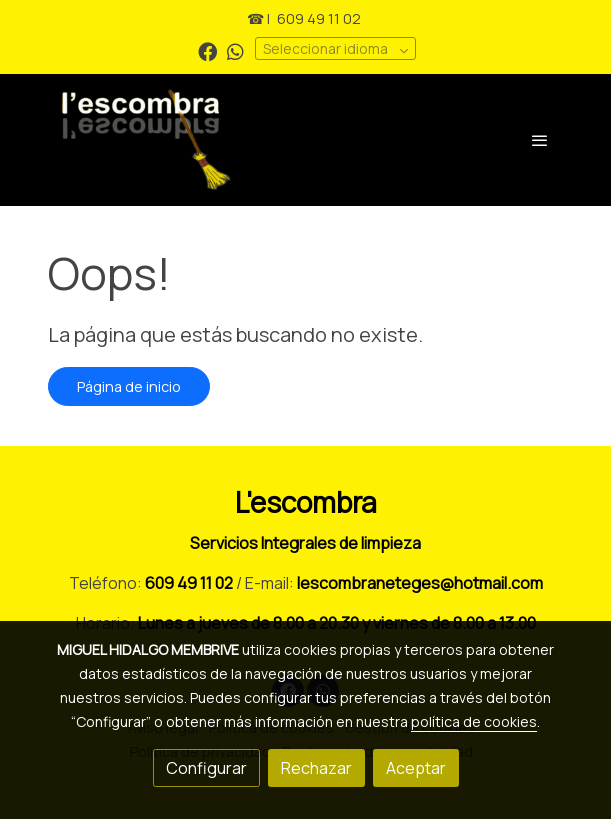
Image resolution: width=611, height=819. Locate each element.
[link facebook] (207, 50)
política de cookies (474, 721)
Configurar (206, 768)
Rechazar (316, 768)
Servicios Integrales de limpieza (305, 543)
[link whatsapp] (235, 50)
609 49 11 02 (319, 18)
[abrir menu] (540, 140)
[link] (216, 140)
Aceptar (416, 768)
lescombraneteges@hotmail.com (420, 583)
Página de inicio (129, 386)
